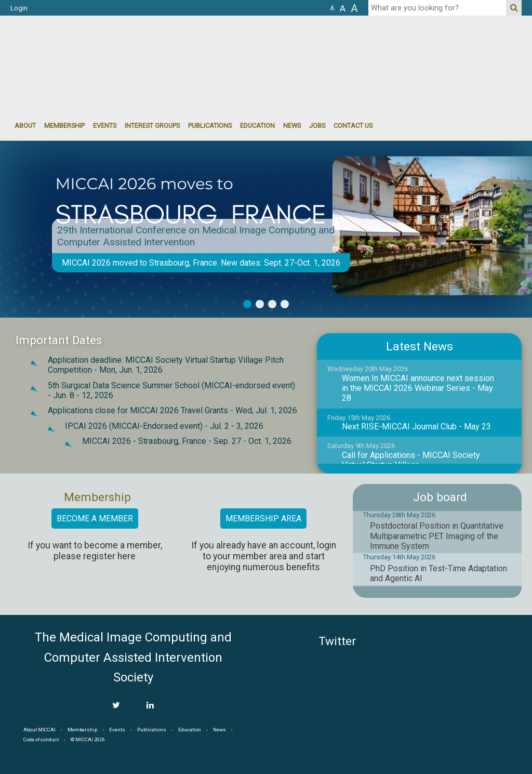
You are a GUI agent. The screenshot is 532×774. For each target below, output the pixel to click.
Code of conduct (41, 739)
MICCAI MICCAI (95, 47)
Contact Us (353, 126)
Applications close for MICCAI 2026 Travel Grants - (172, 410)
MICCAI (475, 677)
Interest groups (152, 126)
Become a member (95, 519)
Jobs (317, 126)
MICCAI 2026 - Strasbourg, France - (187, 441)
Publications (210, 126)
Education (257, 126)
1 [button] (247, 304)
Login (19, 8)
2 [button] (260, 304)
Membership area (263, 519)
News (292, 126)
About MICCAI (39, 730)
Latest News (420, 346)
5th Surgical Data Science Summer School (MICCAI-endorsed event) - (171, 390)
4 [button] (285, 304)
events (105, 126)
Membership (64, 126)
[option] (266, 229)
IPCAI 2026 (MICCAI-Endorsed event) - (164, 426)
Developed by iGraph (505, 770)
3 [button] (272, 304)
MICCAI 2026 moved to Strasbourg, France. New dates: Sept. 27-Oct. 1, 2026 (201, 263)
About (25, 126)
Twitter (337, 641)
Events (117, 730)
